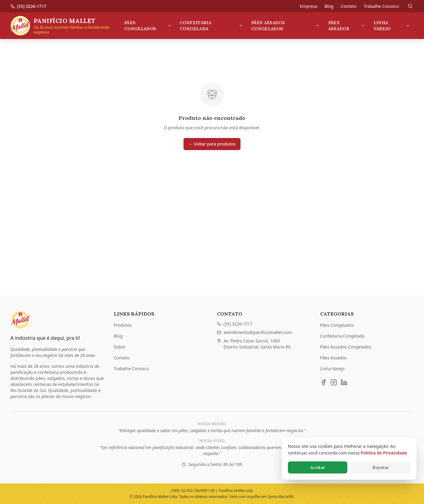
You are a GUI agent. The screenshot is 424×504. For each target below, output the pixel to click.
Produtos (123, 325)
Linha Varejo (392, 26)
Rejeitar (381, 467)
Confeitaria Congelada (211, 26)
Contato (349, 6)
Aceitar (318, 467)
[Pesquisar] (410, 6)
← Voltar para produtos (212, 144)
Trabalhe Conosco (381, 6)
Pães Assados (347, 26)
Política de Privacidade (384, 453)
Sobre (120, 347)
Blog (329, 6)
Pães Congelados (148, 26)
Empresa (309, 6)
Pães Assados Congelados (286, 26)
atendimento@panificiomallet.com (255, 332)
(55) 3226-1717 (235, 324)
